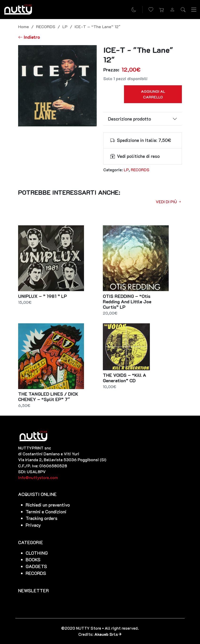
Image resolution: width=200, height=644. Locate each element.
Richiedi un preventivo (48, 505)
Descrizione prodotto (130, 119)
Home (24, 26)
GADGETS (36, 566)
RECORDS (46, 26)
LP (65, 26)
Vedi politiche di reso (138, 156)
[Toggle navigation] (194, 9)
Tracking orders (42, 518)
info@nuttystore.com (38, 477)
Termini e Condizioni (46, 512)
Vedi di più (169, 202)
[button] (162, 10)
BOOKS (33, 560)
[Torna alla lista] (29, 37)
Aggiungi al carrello (153, 94)
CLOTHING (37, 553)
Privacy (33, 525)
